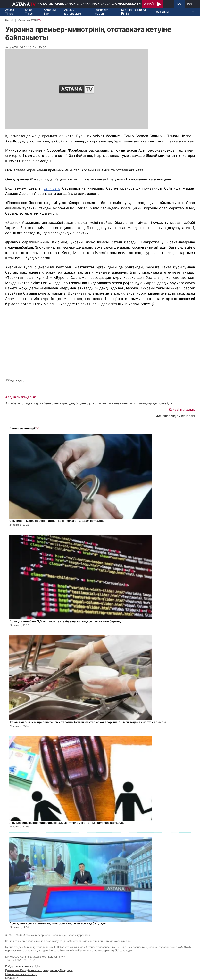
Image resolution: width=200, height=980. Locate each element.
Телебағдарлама (113, 4)
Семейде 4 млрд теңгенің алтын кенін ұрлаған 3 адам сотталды (57, 521)
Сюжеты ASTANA (30, 20)
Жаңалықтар (48, 4)
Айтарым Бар (50, 12)
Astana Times (10, 12)
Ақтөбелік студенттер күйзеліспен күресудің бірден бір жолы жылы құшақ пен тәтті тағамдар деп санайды (89, 403)
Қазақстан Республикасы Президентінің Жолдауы (39, 970)
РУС (190, 4)
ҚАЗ (179, 4)
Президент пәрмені (101, 12)
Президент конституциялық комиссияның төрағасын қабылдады (58, 923)
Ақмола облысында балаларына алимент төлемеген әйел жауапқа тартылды (67, 823)
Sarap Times (29, 12)
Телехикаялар (87, 4)
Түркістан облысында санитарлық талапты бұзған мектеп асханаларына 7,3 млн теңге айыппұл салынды (88, 722)
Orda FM (135, 4)
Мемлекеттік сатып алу (21, 974)
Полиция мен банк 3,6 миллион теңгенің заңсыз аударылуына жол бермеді (65, 621)
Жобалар (67, 4)
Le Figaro (52, 188)
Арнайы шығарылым (73, 12)
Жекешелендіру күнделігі (175, 416)
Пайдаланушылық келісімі (23, 966)
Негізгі (9, 20)
